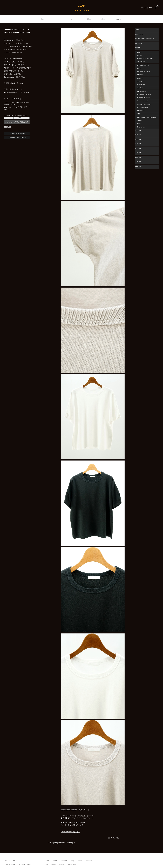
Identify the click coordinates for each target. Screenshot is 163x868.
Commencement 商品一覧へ (70, 832)
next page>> (71, 843)
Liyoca (139, 68)
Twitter (46, 865)
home (44, 19)
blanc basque (141, 91)
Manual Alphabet (142, 107)
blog (89, 19)
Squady (140, 81)
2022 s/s (138, 166)
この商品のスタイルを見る (17, 137)
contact (119, 19)
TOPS (137, 30)
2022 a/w (138, 162)
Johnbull (140, 88)
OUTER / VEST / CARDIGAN (144, 39)
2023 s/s (138, 157)
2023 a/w (138, 153)
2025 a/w (138, 135)
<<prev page (53, 843)
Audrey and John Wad (144, 94)
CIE (138, 114)
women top (62, 843)
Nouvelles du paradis (144, 72)
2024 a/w (138, 144)
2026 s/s (138, 130)
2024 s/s (138, 148)
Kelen (139, 52)
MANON (140, 78)
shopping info (147, 8)
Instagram (62, 865)
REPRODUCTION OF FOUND (147, 117)
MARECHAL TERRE (144, 98)
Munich (140, 55)
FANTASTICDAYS (143, 65)
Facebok (54, 865)
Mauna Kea (141, 127)
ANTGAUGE (141, 62)
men (58, 19)
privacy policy (72, 865)
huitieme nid (141, 85)
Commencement (142, 101)
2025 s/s (138, 139)
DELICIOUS (141, 111)
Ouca (139, 124)
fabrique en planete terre (145, 59)
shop (103, 19)
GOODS (138, 48)
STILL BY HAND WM (144, 104)
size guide (8, 127)
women (74, 19)
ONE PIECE (139, 34)
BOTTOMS (139, 43)
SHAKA (140, 120)
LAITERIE (140, 75)
